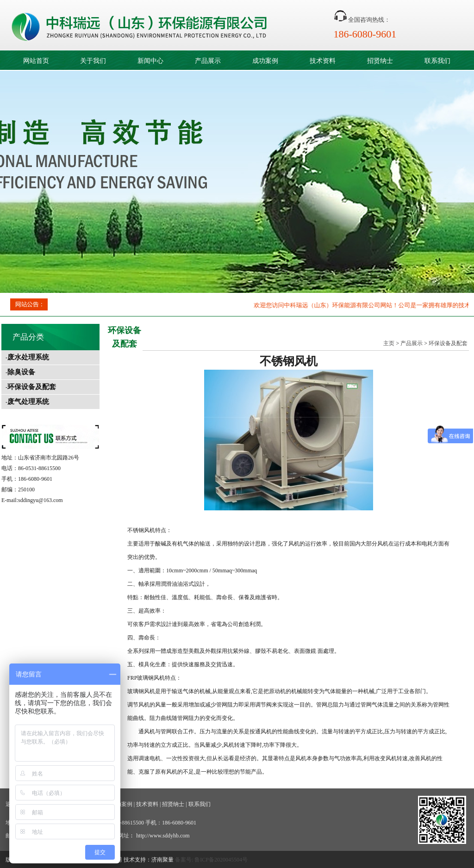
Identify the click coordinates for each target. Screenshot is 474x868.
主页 (389, 343)
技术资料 (323, 61)
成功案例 (265, 61)
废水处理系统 (28, 357)
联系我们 (437, 61)
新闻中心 (150, 61)
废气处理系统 (28, 402)
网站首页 (36, 61)
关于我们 (93, 61)
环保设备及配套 (32, 387)
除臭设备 (21, 372)
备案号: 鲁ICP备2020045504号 (211, 860)
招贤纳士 (380, 61)
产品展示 (208, 61)
